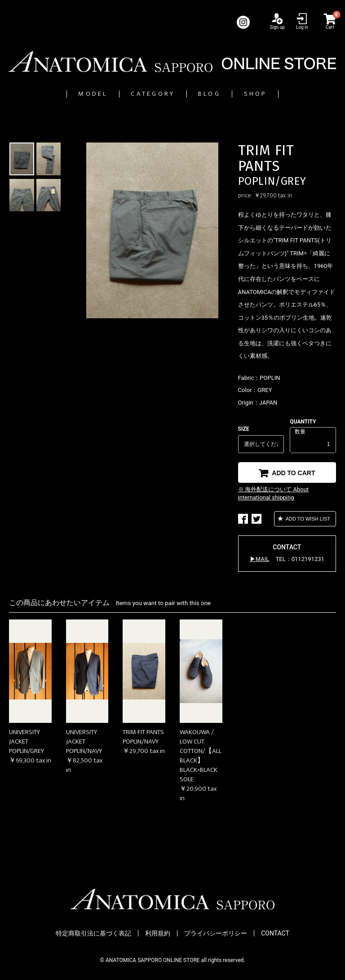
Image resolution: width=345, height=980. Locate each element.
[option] (152, 230)
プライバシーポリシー (216, 933)
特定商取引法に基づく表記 (93, 933)
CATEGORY (143, 94)
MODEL (57, 94)
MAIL (262, 559)
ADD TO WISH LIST (307, 519)
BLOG (225, 94)
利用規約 (158, 933)
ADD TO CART (292, 473)
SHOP (292, 94)
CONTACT (275, 933)
